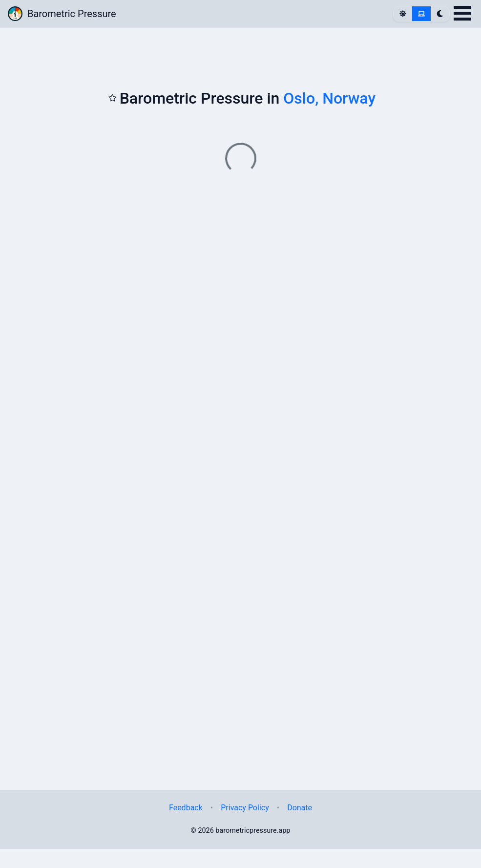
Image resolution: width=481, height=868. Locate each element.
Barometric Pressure (62, 14)
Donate (300, 808)
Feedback (186, 808)
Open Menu (462, 13)
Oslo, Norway (329, 98)
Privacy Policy (245, 808)
